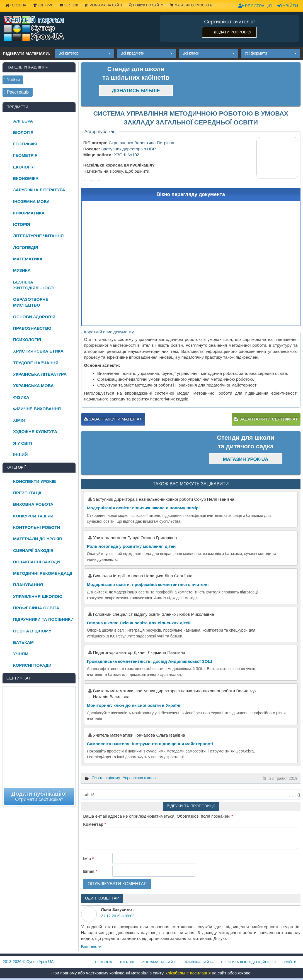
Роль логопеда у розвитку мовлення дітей (131, 546)
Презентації (27, 493)
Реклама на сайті (103, 5)
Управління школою (140, 778)
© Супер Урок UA (28, 962)
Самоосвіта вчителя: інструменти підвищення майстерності (150, 744)
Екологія (24, 167)
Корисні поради (32, 665)
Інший (20, 455)
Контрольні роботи (37, 527)
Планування (28, 585)
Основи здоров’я (34, 317)
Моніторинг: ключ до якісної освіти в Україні (134, 705)
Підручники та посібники (43, 619)
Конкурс (43, 5)
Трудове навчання (36, 363)
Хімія (19, 420)
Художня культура (35, 432)
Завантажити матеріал (113, 419)
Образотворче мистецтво (31, 302)
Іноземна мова (31, 201)
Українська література (40, 374)
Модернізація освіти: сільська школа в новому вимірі (143, 508)
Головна (104, 962)
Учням (21, 654)
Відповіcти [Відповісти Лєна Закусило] (91, 946)
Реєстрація (255, 6)
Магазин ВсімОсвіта (191, 5)
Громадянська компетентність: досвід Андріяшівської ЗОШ (150, 661)
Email (90, 871)
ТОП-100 (127, 962)
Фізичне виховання (37, 409)
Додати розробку (233, 32)
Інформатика (29, 213)
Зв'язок (69, 5)
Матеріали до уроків (38, 539)
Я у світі (23, 443)
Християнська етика (38, 351)
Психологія (27, 340)
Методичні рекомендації (43, 573)
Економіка (26, 178)
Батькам (23, 642)
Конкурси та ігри (33, 516)
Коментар (94, 824)
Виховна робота (33, 504)
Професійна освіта (36, 608)
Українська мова (33, 386)
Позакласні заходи (37, 562)
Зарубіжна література (39, 190)
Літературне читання (38, 236)
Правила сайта (199, 962)
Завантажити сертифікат (266, 419)
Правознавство (32, 328)
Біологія (23, 132)
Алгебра (23, 121)
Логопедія (26, 247)
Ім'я (88, 858)
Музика (22, 270)
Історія (22, 224)
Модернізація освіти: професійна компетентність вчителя (148, 584)
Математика (28, 259)
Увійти (288, 6)
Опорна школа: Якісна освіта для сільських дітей (139, 623)
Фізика (21, 397)
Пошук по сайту (146, 5)
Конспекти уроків (35, 481)
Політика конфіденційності (249, 962)
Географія (25, 144)
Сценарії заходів (33, 550)
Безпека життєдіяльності (34, 285)
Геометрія (25, 155)
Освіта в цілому (106, 778)
